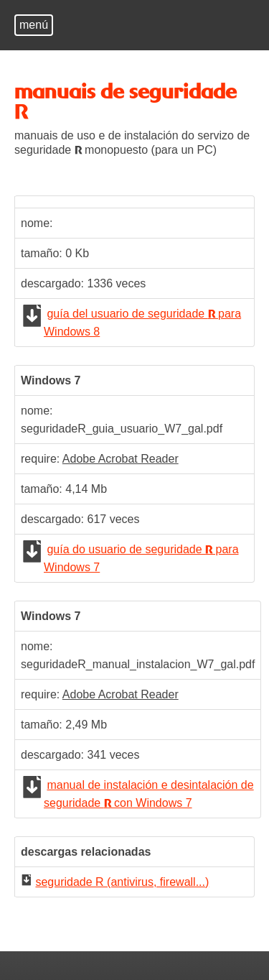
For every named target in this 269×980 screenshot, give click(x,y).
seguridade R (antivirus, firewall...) (122, 882)
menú (34, 25)
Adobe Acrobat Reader (121, 459)
